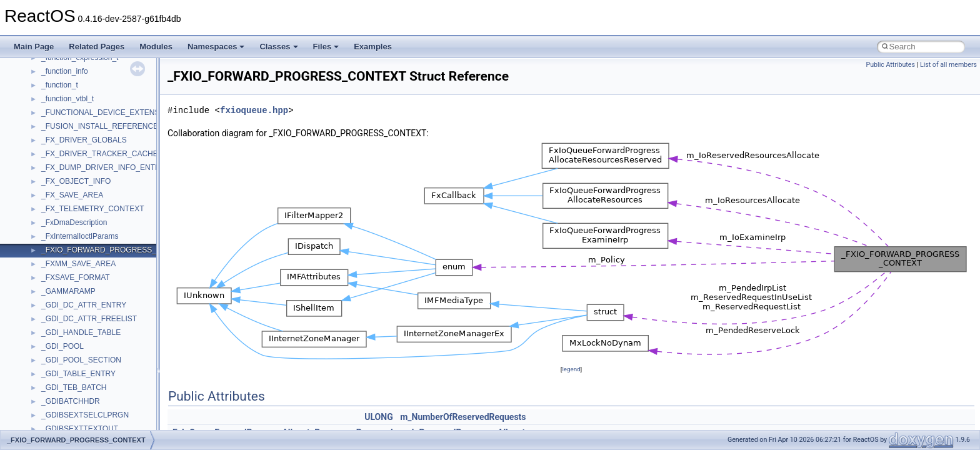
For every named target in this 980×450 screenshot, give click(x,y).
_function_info (65, 71)
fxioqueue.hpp (254, 110)
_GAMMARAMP (68, 291)
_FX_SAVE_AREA (72, 195)
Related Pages (97, 47)
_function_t (60, 85)
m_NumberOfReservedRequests (463, 417)
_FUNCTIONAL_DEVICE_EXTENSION (107, 112)
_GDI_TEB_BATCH (74, 387)
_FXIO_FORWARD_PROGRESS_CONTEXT (117, 250)
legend (571, 369)
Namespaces (216, 47)
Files (326, 47)
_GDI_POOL (62, 346)
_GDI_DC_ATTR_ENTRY (84, 305)
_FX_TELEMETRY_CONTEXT (92, 209)
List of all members (948, 65)
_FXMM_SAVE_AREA (78, 264)
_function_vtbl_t (67, 99)
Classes (278, 47)
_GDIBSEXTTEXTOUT (80, 429)
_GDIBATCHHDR (71, 401)
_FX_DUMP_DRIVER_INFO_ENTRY (103, 167)
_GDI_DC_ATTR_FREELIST (89, 319)
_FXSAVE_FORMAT (76, 277)
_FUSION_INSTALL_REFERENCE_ (102, 126)
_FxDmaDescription (74, 222)
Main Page (34, 47)
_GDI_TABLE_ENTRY (78, 374)
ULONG (378, 417)
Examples (373, 47)
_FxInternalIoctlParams (80, 236)
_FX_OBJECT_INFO (76, 181)
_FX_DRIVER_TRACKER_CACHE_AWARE (115, 154)
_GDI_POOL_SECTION (81, 360)
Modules (156, 47)
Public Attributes (890, 65)
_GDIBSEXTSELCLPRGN (85, 415)
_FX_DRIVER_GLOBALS (84, 140)
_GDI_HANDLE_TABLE (81, 332)
